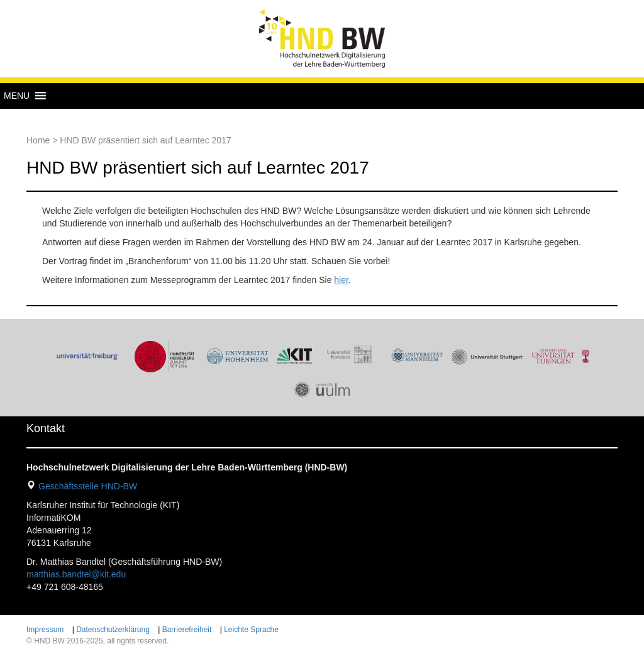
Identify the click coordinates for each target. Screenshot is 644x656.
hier (341, 280)
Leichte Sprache (251, 630)
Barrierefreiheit (187, 630)
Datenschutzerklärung (113, 630)
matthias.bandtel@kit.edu (76, 574)
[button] (17, 96)
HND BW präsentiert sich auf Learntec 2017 (198, 168)
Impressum (45, 630)
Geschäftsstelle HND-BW (88, 486)
